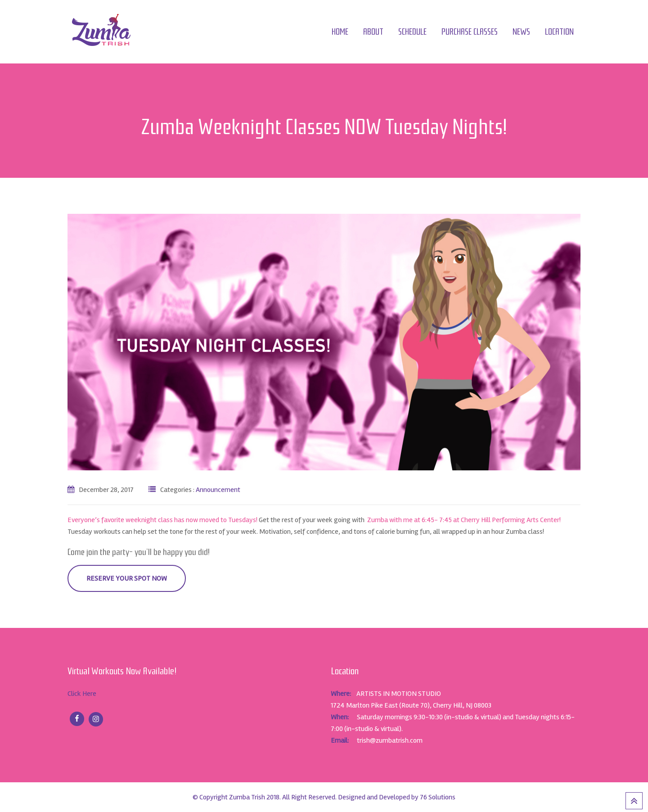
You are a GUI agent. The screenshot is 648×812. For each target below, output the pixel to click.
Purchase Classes (470, 32)
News (521, 32)
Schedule (412, 32)
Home (340, 32)
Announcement (218, 490)
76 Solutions (438, 797)
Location (559, 32)
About (373, 32)
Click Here (82, 694)
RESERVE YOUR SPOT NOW (127, 578)
